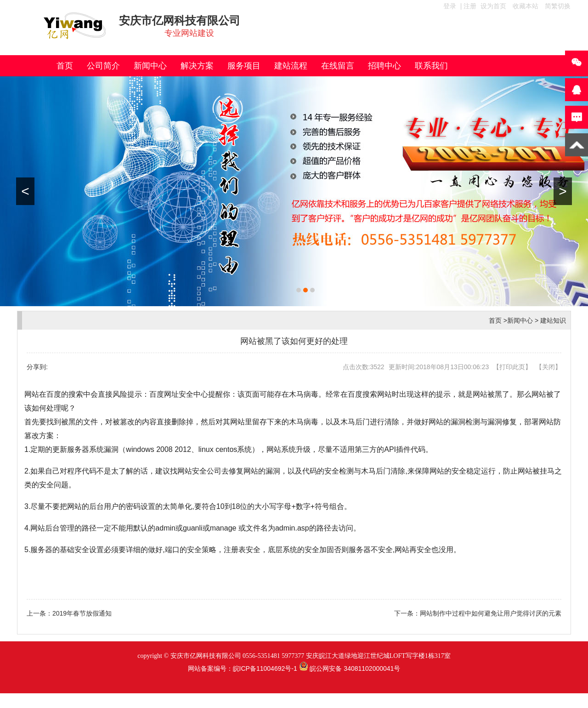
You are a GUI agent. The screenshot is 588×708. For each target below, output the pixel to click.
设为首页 (493, 6)
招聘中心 (384, 66)
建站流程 (291, 66)
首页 (65, 66)
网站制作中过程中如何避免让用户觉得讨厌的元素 (491, 613)
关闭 (548, 367)
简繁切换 (558, 6)
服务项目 (244, 66)
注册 (470, 6)
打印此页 (512, 367)
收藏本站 (526, 6)
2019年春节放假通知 (82, 613)
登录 (450, 6)
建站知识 (553, 320)
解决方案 (197, 66)
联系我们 (431, 66)
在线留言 (338, 66)
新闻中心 (150, 66)
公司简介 (103, 66)
